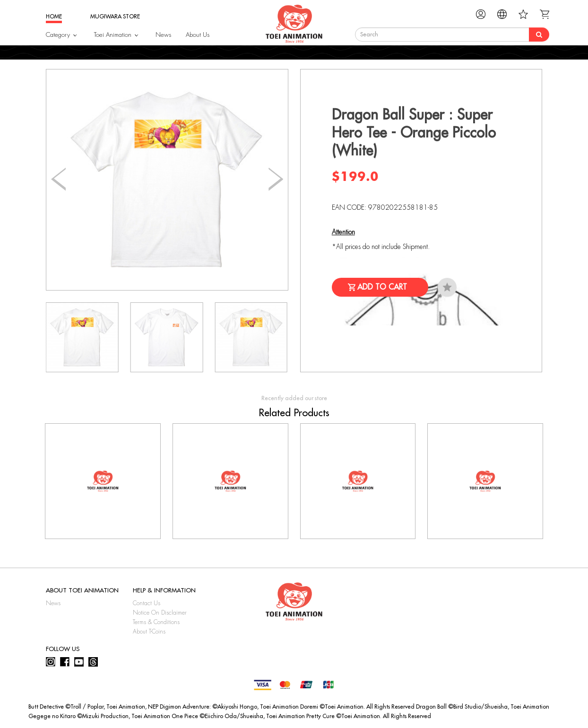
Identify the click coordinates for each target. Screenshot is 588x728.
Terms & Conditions (156, 622)
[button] (276, 180)
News (163, 35)
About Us (198, 35)
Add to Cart (382, 287)
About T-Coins (149, 632)
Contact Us (147, 603)
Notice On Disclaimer (160, 613)
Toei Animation (113, 35)
